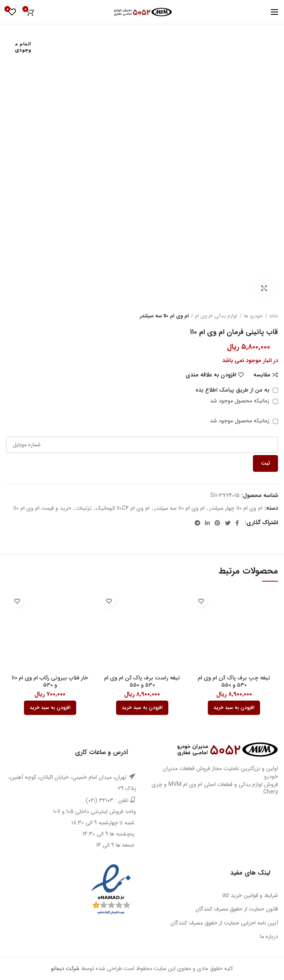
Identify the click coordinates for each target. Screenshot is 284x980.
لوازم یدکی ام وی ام (216, 316)
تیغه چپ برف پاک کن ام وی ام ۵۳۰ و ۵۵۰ (234, 681)
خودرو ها (253, 316)
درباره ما (269, 936)
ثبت (265, 463)
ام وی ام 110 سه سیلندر (164, 316)
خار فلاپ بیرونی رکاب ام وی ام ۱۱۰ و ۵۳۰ (50, 681)
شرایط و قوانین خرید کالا (250, 895)
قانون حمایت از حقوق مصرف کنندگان (237, 909)
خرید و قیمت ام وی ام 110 (42, 508)
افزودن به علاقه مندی (211, 375)
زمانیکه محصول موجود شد (244, 401)
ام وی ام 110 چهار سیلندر (236, 508)
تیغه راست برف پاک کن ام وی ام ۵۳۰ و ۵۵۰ (142, 681)
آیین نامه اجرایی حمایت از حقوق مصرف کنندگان (224, 923)
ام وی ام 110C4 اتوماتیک (123, 508)
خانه (274, 316)
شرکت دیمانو (65, 968)
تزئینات (84, 508)
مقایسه (262, 375)
